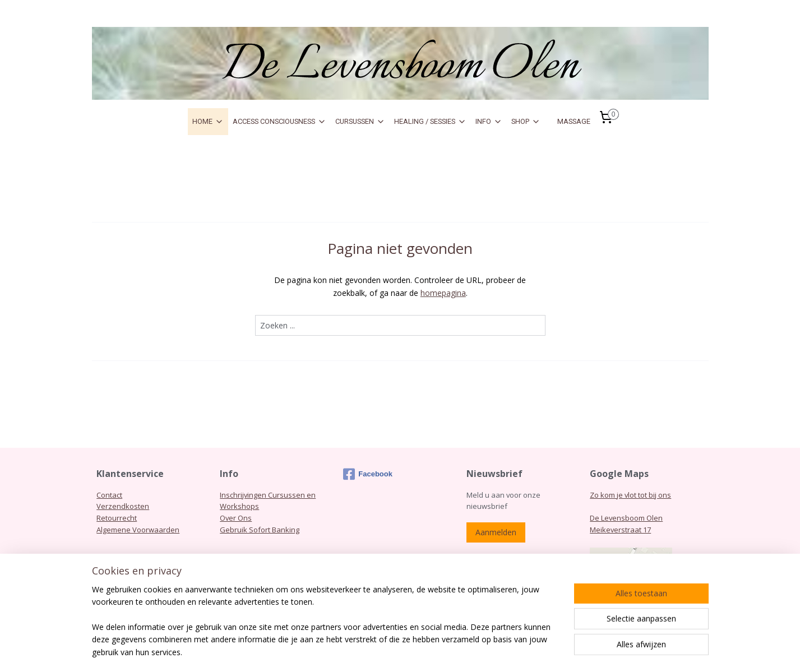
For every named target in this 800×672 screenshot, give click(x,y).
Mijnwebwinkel (588, 652)
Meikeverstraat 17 (620, 530)
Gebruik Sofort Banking (260, 530)
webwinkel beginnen (491, 652)
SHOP (526, 122)
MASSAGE (574, 121)
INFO (489, 122)
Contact (109, 495)
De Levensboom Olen (626, 518)
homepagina (443, 293)
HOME (208, 122)
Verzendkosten (123, 506)
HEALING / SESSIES (430, 122)
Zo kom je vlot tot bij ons (630, 495)
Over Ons (236, 518)
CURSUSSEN (360, 122)
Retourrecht (117, 518)
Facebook (368, 474)
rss (448, 652)
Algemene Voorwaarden (138, 530)
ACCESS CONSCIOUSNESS (279, 122)
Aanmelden (496, 532)
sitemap (424, 652)
